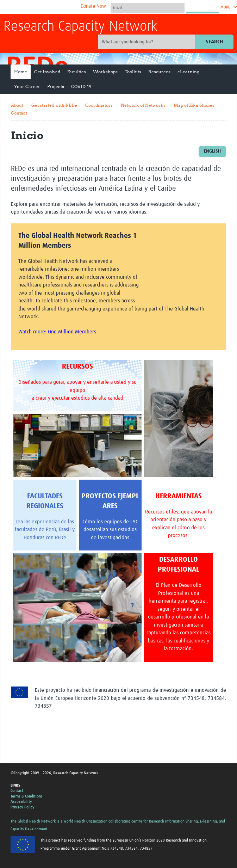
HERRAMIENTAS (179, 496)
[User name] (148, 7)
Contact (19, 113)
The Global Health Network (56, 7)
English (212, 151)
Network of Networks (143, 105)
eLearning (188, 72)
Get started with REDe (54, 105)
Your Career (27, 87)
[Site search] (148, 42)
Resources (159, 72)
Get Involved (47, 72)
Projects (56, 87)
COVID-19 (81, 87)
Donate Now (93, 6)
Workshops (105, 72)
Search (214, 42)
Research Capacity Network (80, 27)
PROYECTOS (99, 496)
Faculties (77, 72)
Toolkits (133, 72)
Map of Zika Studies (194, 105)
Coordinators (99, 105)
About (17, 105)
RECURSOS (77, 367)
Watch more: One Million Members (57, 332)
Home (21, 72)
